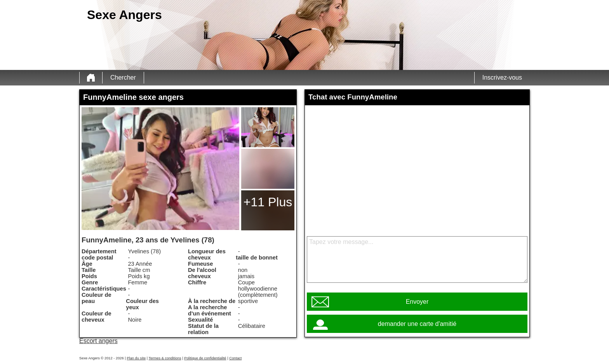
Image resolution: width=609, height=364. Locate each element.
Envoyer (417, 302)
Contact (235, 358)
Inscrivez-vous (502, 78)
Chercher (123, 78)
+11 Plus (268, 202)
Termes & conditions (165, 358)
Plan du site (136, 358)
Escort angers (98, 341)
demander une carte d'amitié (417, 324)
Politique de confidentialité (205, 358)
